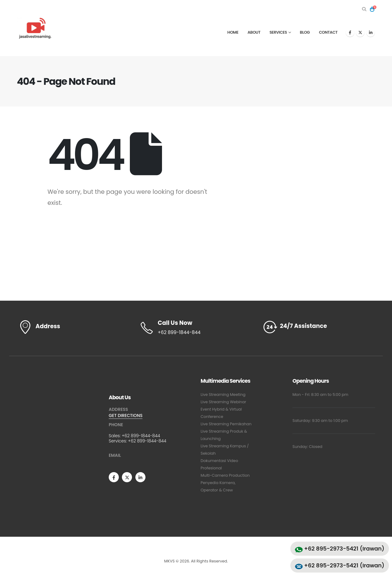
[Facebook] (350, 32)
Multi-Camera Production (225, 475)
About (254, 32)
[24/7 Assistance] (318, 327)
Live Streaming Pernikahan (226, 424)
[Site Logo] (36, 28)
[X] (360, 32)
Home (233, 32)
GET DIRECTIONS (126, 415)
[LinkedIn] (371, 32)
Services (278, 32)
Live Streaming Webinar (223, 402)
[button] (364, 9)
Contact (328, 32)
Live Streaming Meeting (223, 395)
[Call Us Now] (196, 328)
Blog (305, 32)
